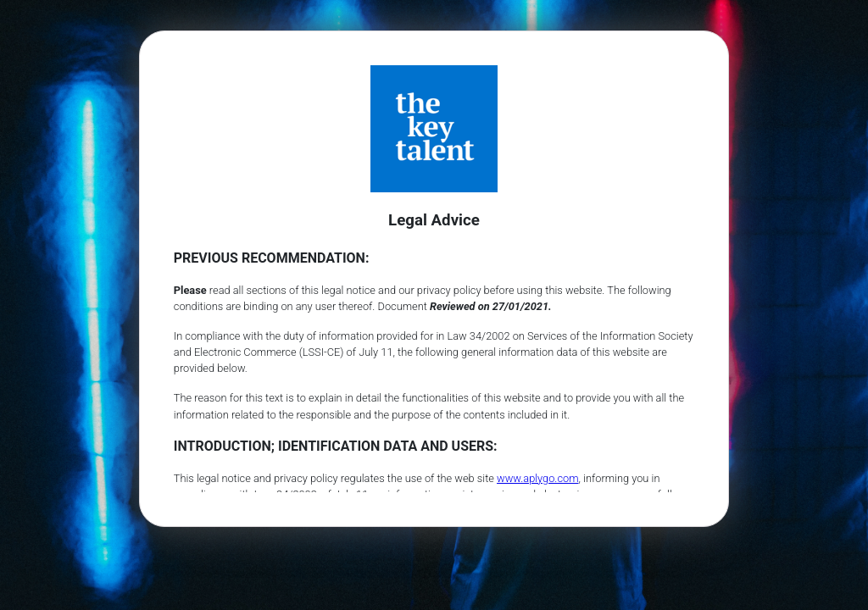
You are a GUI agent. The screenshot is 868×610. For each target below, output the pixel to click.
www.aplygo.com (538, 478)
